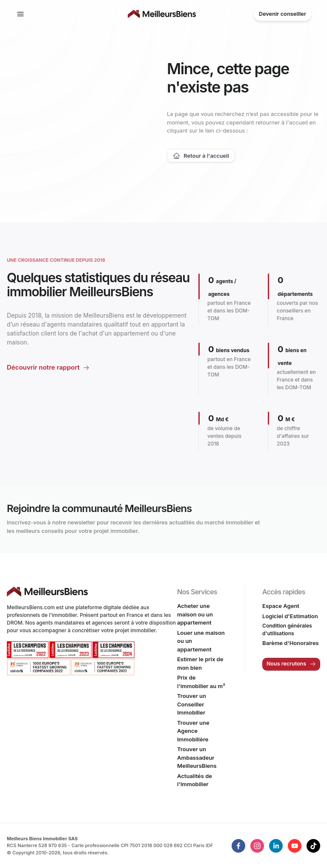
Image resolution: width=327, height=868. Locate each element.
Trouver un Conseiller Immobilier (192, 704)
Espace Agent (281, 606)
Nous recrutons (291, 664)
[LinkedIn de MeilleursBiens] (238, 846)
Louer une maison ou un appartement (201, 641)
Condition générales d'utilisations (287, 629)
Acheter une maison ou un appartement (195, 614)
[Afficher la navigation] (20, 14)
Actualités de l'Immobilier (195, 780)
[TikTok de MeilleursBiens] (313, 846)
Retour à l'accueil (201, 156)
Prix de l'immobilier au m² (201, 682)
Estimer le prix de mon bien (200, 663)
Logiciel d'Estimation (290, 616)
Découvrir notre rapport (43, 367)
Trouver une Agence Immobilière (193, 731)
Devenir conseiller (283, 14)
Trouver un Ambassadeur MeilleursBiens (197, 757)
